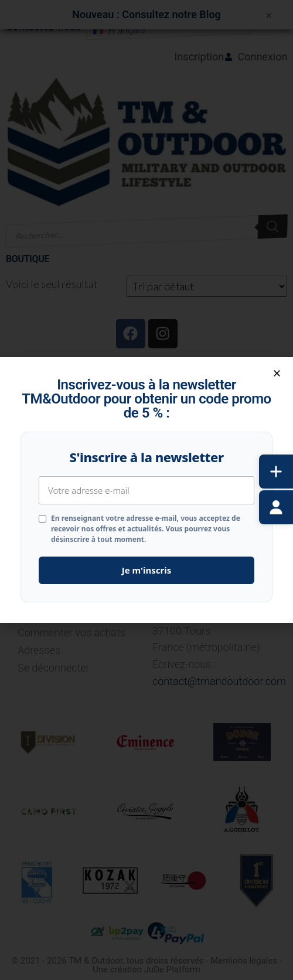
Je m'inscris (147, 570)
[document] (146, 490)
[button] (277, 373)
